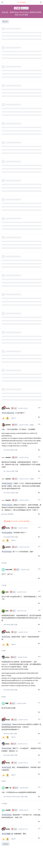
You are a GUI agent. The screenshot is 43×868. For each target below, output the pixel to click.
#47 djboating (9, 391)
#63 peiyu (8, 746)
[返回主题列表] (2, 2)
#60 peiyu (8, 703)
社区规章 (36, 865)
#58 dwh (7, 615)
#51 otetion (8, 483)
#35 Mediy (8, 793)
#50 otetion (8, 462)
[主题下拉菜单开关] (41, 2)
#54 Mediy (8, 530)
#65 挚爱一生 (9, 812)
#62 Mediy (8, 727)
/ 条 (22, 2)
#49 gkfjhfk (8, 511)
